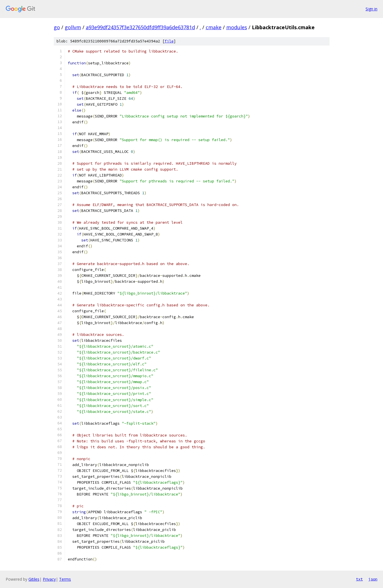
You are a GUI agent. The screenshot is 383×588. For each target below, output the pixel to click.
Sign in (371, 9)
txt (359, 579)
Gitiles (34, 579)
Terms (65, 579)
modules (237, 27)
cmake (214, 27)
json (373, 579)
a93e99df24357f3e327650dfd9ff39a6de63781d (140, 27)
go (57, 27)
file (169, 41)
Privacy (49, 579)
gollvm (73, 27)
